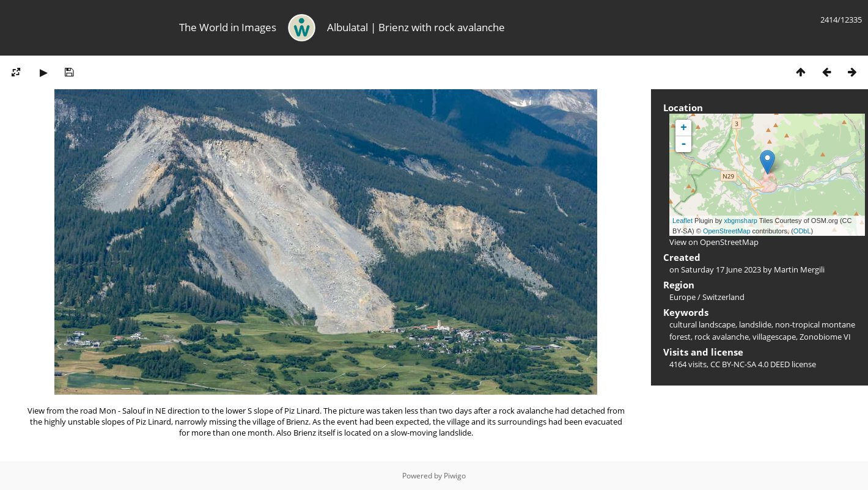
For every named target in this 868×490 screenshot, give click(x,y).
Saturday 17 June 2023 (721, 269)
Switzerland (723, 297)
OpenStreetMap (727, 231)
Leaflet (682, 221)
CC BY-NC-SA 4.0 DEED (750, 364)
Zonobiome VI (825, 337)
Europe (682, 297)
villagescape (774, 337)
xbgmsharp (740, 221)
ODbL (802, 231)
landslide (755, 324)
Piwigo (455, 476)
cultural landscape (702, 324)
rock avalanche (722, 337)
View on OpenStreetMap (714, 242)
